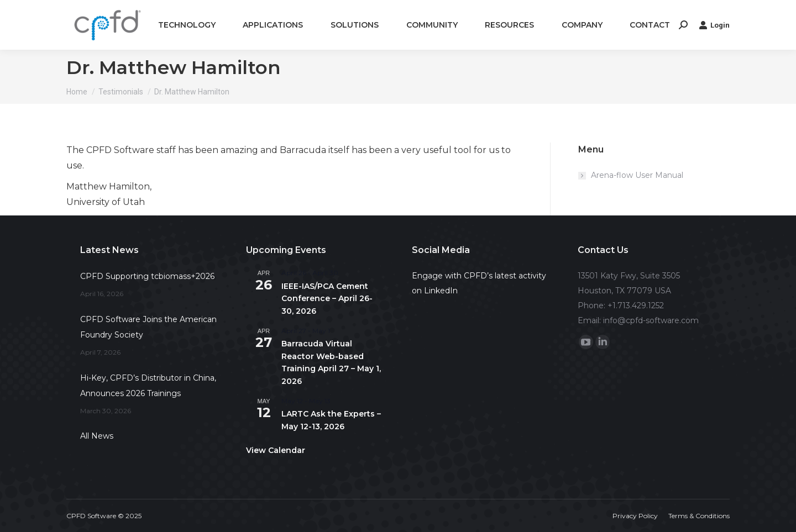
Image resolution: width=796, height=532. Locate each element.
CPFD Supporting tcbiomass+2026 (147, 276)
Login (714, 25)
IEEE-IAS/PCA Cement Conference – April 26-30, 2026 (327, 299)
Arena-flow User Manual (637, 175)
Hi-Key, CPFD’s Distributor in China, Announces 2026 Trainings (148, 386)
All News (97, 436)
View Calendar (276, 450)
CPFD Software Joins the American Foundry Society (148, 327)
